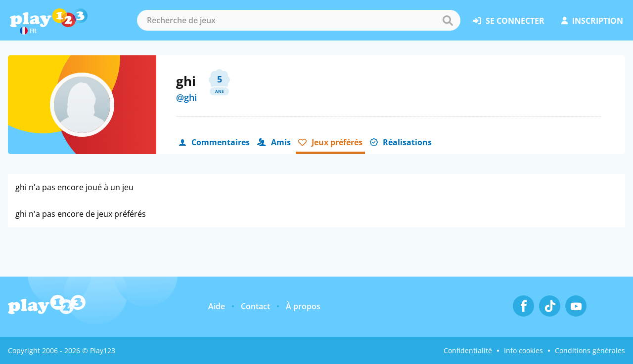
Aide (217, 306)
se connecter (509, 21)
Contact (255, 306)
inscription (592, 21)
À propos (303, 306)
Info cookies (523, 350)
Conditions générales (590, 350)
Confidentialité (468, 350)
